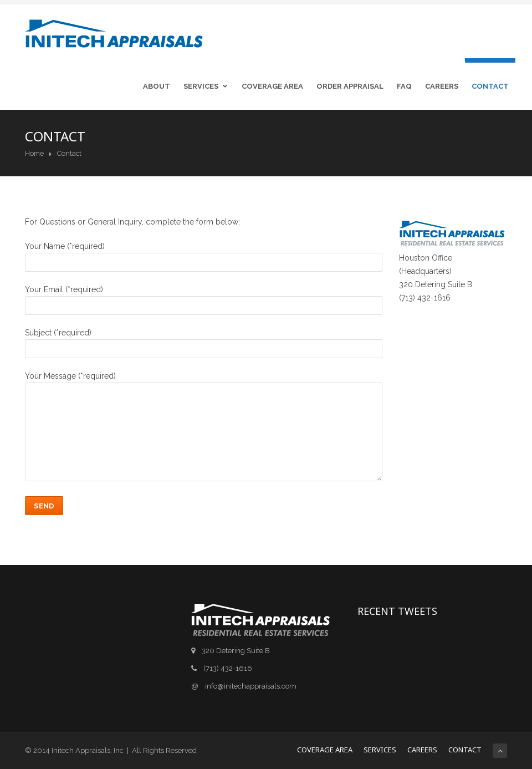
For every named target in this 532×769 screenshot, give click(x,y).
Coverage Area (272, 86)
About (157, 86)
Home (34, 153)
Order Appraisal (350, 86)
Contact (490, 86)
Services (208, 86)
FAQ (404, 86)
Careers (442, 86)
